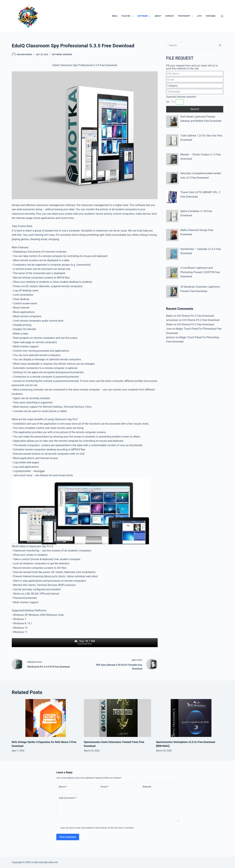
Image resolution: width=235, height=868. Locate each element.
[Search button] (220, 45)
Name (63, 787)
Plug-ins (128, 16)
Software (145, 16)
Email (105, 787)
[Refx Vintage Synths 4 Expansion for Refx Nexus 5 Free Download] (45, 718)
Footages (211, 16)
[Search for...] (191, 45)
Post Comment (68, 837)
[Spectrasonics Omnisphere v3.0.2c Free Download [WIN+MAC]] (190, 718)
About (158, 16)
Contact (170, 16)
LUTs (199, 16)
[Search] (222, 16)
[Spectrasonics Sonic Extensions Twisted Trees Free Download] (117, 718)
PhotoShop (186, 16)
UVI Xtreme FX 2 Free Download (195, 316)
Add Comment (67, 798)
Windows (67, 55)
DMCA (115, 16)
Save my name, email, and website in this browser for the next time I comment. (97, 828)
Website (147, 787)
